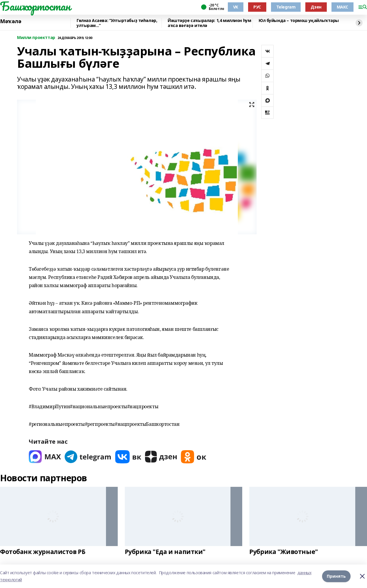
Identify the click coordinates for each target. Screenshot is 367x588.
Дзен (316, 7)
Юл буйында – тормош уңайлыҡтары (299, 21)
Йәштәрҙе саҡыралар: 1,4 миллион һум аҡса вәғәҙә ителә (209, 23)
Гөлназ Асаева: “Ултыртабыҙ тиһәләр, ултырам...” (117, 23)
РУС (257, 7)
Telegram (286, 7)
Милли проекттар (36, 38)
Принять (336, 576)
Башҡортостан (35, 6)
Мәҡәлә (11, 21)
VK (236, 7)
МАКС (342, 7)
